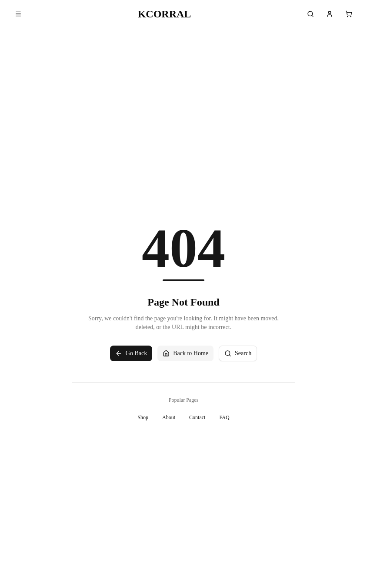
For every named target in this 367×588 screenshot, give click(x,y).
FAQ (224, 417)
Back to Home (185, 353)
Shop (143, 417)
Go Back (131, 353)
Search (238, 353)
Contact (197, 417)
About (169, 417)
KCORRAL (165, 14)
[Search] (310, 14)
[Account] (330, 14)
